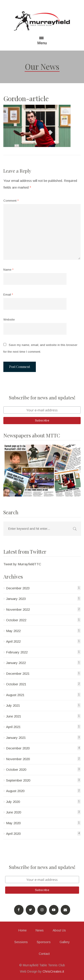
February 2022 (17, 652)
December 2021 (18, 674)
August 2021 (15, 695)
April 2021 (13, 727)
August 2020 (15, 791)
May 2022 (13, 631)
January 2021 (16, 738)
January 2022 (16, 663)
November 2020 (18, 759)
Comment (11, 201)
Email (8, 295)
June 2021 (14, 716)
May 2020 (13, 823)
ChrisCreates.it (53, 971)
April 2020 (13, 834)
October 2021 (16, 684)
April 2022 (13, 641)
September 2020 (18, 780)
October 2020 (16, 770)
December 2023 (18, 588)
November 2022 (18, 609)
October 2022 (16, 620)
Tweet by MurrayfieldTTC (22, 564)
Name (8, 270)
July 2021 (13, 705)
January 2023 (16, 599)
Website (9, 320)
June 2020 (14, 812)
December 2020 (18, 748)
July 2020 (13, 802)
